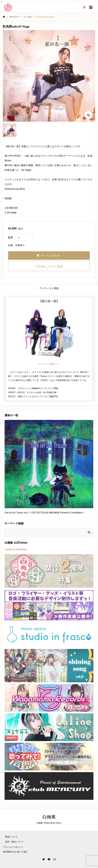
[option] (49, 469)
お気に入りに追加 (51, 266)
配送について (11, 837)
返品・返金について (14, 842)
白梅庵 (49, 817)
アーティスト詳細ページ (49, 364)
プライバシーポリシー (13, 847)
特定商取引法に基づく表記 (15, 852)
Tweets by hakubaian (16, 549)
